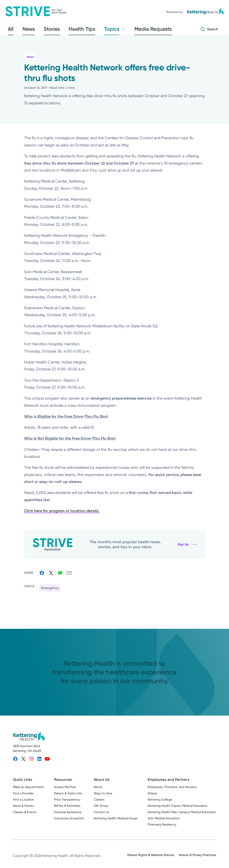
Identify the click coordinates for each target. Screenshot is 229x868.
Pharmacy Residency (162, 827)
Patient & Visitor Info (68, 796)
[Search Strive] (209, 30)
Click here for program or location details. (62, 513)
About (98, 790)
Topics (91, 30)
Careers (99, 802)
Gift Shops (101, 808)
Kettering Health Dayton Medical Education (178, 808)
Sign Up (187, 547)
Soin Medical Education (164, 821)
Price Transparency (67, 802)
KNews (152, 796)
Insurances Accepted (69, 821)
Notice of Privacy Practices (198, 858)
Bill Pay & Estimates (67, 808)
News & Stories (23, 808)
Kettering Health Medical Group (116, 821)
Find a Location (24, 802)
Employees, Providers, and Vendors (172, 790)
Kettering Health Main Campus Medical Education (182, 815)
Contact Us (101, 815)
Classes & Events (25, 815)
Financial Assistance (68, 815)
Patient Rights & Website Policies (151, 858)
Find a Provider (23, 796)
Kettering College (160, 802)
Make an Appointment (28, 790)
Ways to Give (103, 796)
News (30, 59)
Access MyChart (65, 790)
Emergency (50, 591)
